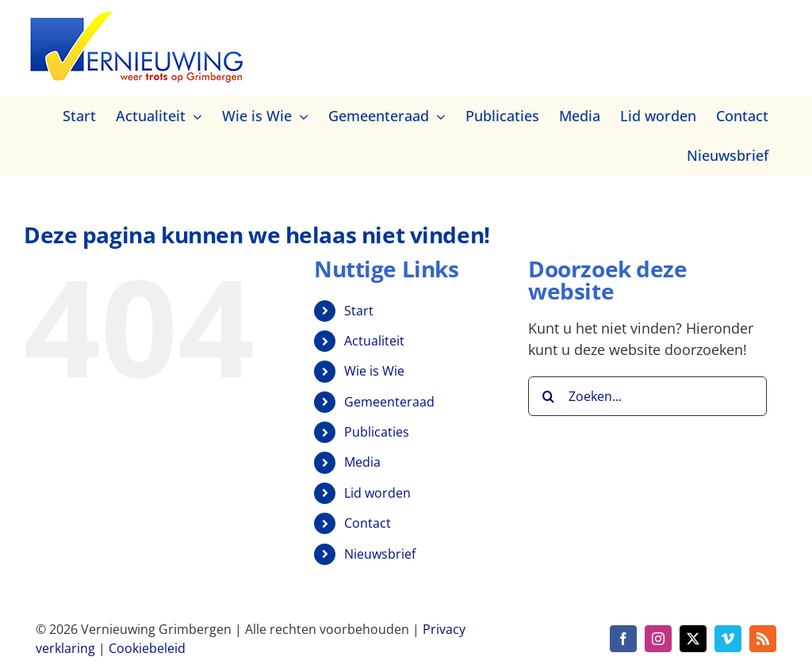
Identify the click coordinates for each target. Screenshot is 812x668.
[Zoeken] (548, 396)
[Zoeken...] (647, 396)
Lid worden (377, 493)
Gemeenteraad (389, 402)
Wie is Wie (374, 371)
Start (359, 311)
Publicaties (377, 432)
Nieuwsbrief (380, 554)
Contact (368, 523)
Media (362, 462)
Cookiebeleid (147, 648)
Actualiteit (374, 341)
